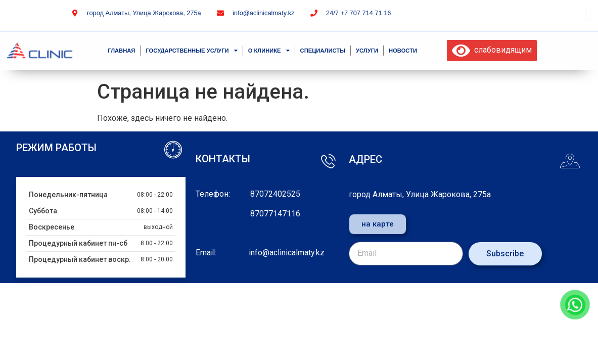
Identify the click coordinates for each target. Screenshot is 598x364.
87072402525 (275, 194)
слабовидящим (492, 50)
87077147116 (275, 214)
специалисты (323, 51)
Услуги (367, 51)
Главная (121, 51)
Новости (403, 51)
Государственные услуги (191, 50)
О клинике (269, 50)
